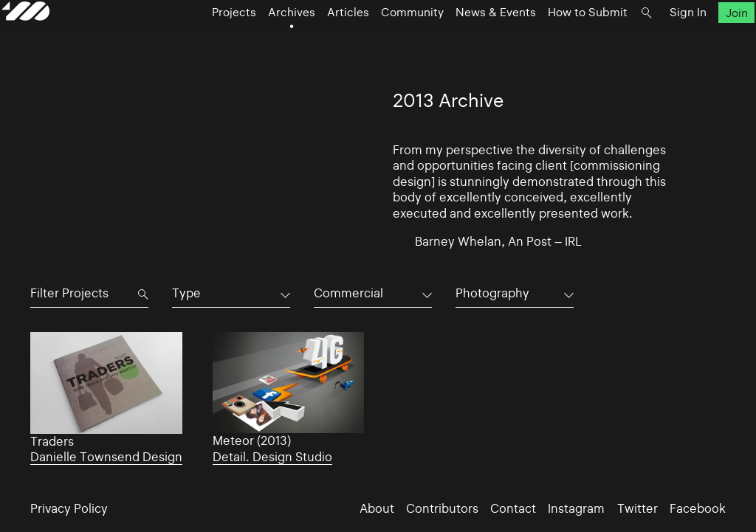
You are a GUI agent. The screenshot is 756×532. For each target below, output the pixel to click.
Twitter (638, 509)
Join (707, 45)
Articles (340, 45)
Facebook (698, 509)
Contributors (442, 509)
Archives (283, 45)
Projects (226, 45)
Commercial (348, 293)
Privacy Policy (69, 509)
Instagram (576, 509)
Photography (492, 293)
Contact (513, 509)
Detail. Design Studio (272, 457)
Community (404, 45)
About (377, 509)
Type (186, 293)
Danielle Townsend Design (106, 457)
